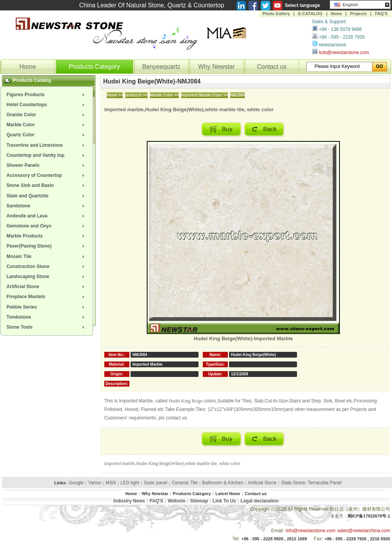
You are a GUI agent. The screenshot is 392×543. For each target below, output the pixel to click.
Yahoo (95, 483)
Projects (358, 14)
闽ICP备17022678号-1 (369, 516)
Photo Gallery (276, 14)
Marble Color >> (165, 95)
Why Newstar (216, 67)
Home (28, 67)
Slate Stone (293, 483)
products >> (136, 95)
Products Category (94, 67)
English (346, 4)
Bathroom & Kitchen (223, 483)
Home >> (115, 95)
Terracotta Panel (325, 483)
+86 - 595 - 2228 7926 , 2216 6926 (357, 539)
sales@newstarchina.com (364, 531)
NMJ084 (238, 95)
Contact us (272, 67)
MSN (111, 483)
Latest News (228, 494)
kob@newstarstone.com (344, 53)
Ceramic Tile (185, 483)
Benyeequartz (161, 67)
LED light (130, 483)
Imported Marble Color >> (204, 95)
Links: (61, 483)
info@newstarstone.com (311, 531)
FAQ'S (381, 14)
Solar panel (155, 483)
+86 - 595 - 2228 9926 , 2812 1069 (274, 539)
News (337, 14)
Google (76, 483)
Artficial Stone (262, 483)
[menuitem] (47, 95)
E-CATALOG (311, 14)
